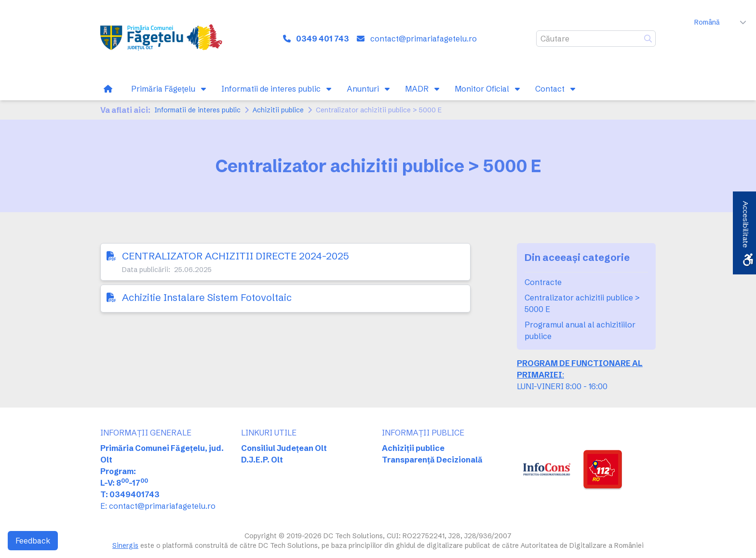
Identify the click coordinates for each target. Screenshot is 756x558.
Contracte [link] (543, 282)
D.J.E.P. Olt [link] (262, 460)
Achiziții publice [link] (413, 448)
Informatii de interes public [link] (197, 110)
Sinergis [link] (125, 545)
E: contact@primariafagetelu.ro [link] (158, 506)
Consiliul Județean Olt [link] (284, 448)
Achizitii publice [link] (278, 110)
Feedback (33, 541)
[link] (163, 39)
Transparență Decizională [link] (432, 460)
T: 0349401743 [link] (130, 494)
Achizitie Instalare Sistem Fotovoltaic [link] (207, 297)
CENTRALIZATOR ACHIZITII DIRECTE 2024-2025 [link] (236, 256)
